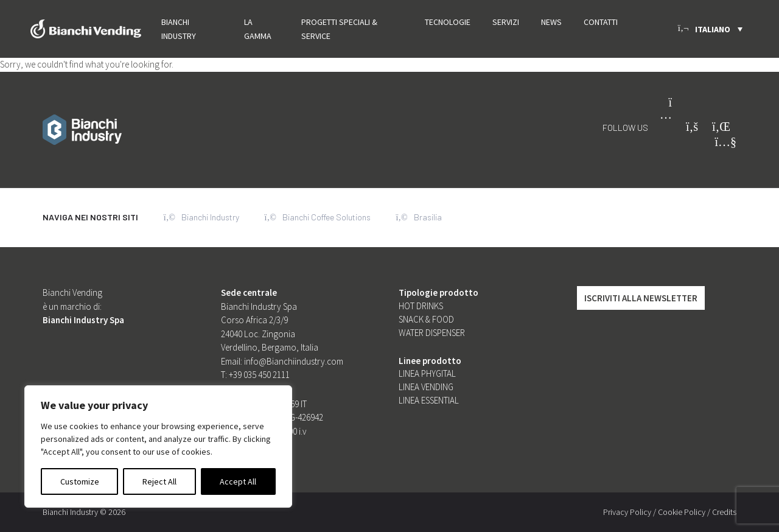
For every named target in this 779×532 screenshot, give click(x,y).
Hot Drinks (421, 306)
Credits (724, 512)
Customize (80, 481)
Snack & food (426, 319)
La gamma (258, 29)
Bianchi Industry (179, 29)
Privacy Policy (627, 512)
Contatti (601, 22)
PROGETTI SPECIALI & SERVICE (339, 29)
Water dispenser (432, 333)
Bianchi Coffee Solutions (318, 217)
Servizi (506, 22)
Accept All (238, 481)
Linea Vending (426, 387)
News (551, 22)
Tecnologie (448, 22)
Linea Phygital (427, 373)
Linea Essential (429, 400)
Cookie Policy (682, 512)
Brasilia (419, 217)
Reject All (159, 481)
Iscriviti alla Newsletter (641, 298)
